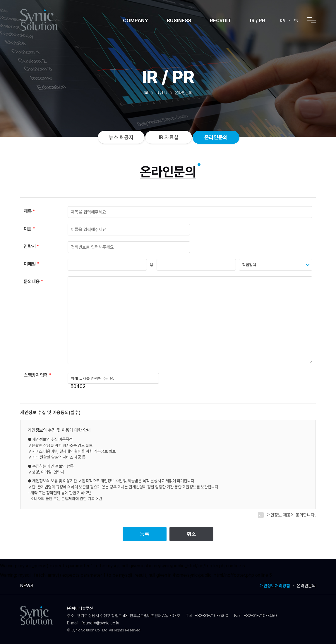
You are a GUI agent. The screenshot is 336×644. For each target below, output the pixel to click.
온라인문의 (216, 137)
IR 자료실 (169, 137)
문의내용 (32, 282)
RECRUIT (221, 20)
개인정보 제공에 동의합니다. (291, 515)
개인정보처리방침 (275, 586)
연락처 (30, 247)
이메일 (30, 264)
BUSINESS (179, 20)
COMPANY (136, 20)
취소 (191, 534)
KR (282, 21)
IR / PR (258, 20)
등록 (145, 534)
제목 (28, 211)
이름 (28, 229)
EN (296, 21)
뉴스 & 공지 (121, 137)
